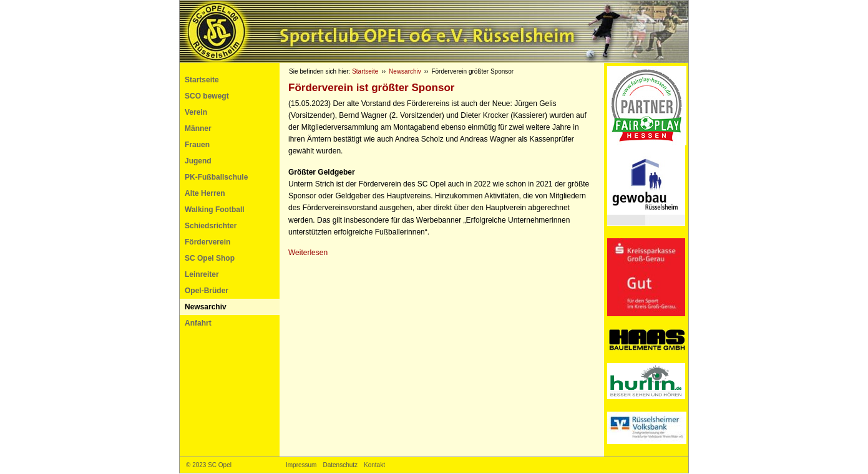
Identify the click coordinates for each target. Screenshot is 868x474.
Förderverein (207, 242)
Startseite (202, 80)
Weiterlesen (308, 253)
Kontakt (374, 465)
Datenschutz (340, 465)
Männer (198, 128)
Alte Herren (205, 193)
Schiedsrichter (211, 226)
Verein (196, 112)
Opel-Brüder (207, 291)
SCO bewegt (207, 96)
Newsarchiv (206, 307)
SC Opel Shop (210, 258)
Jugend (198, 161)
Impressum (301, 465)
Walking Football (215, 210)
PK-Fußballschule (216, 177)
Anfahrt (198, 323)
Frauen (197, 145)
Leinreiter (202, 274)
